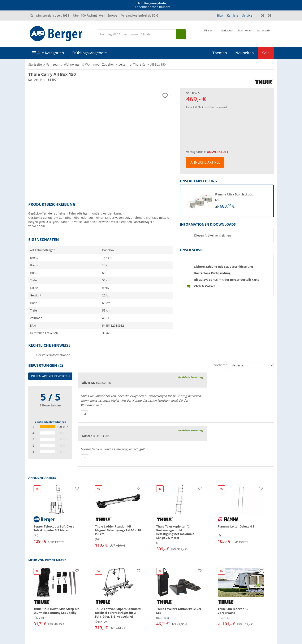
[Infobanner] (152, 5)
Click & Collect (205, 286)
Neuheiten (245, 53)
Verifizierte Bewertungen (50, 422)
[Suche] (137, 34)
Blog (220, 15)
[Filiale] (208, 34)
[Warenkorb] (263, 34)
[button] (227, 201)
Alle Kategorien (51, 53)
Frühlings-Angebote (152, 3)
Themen (220, 53)
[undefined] (241, 201)
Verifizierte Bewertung (190, 377)
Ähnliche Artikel (205, 162)
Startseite (35, 64)
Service (247, 15)
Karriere (233, 15)
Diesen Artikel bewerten (50, 376)
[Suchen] (181, 34)
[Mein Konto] (245, 34)
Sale (266, 53)
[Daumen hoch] (85, 414)
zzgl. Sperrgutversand (216, 107)
